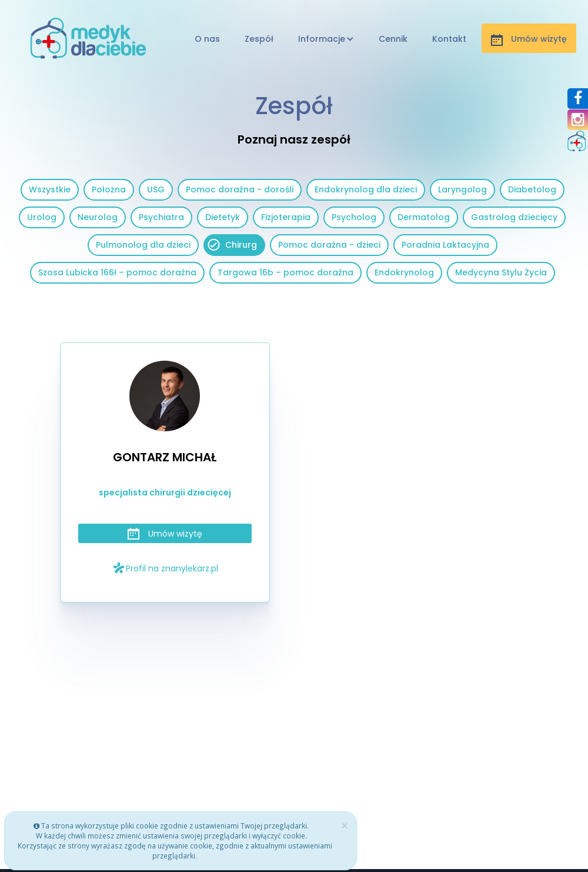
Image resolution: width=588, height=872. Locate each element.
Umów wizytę (165, 533)
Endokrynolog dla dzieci (366, 189)
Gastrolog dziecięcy (514, 217)
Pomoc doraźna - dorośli (240, 189)
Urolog (42, 217)
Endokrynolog (404, 272)
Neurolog (98, 217)
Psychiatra (161, 217)
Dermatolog (424, 217)
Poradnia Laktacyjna (445, 245)
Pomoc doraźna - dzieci (329, 245)
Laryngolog (462, 189)
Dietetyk (223, 217)
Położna (109, 189)
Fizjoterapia (286, 217)
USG (156, 189)
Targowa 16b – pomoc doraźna (285, 272)
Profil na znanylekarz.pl (165, 568)
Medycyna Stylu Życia (501, 272)
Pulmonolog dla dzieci (143, 245)
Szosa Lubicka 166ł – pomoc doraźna (117, 272)
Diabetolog (532, 189)
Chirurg (241, 245)
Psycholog (354, 217)
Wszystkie (50, 189)
